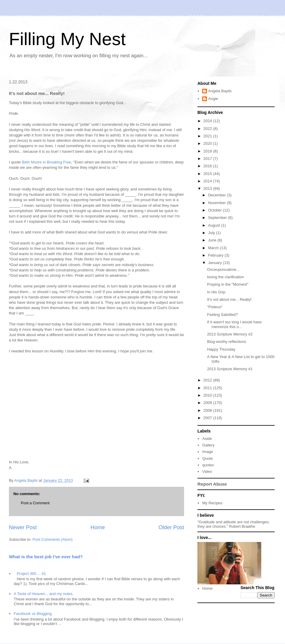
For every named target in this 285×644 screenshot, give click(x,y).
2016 (208, 166)
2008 (208, 410)
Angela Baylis (220, 91)
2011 (208, 388)
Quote (207, 458)
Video (207, 472)
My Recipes (212, 503)
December (218, 195)
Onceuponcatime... (223, 269)
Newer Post (23, 527)
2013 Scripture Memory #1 (230, 369)
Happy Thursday (221, 349)
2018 (208, 151)
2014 (208, 181)
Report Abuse (212, 484)
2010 (208, 395)
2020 (208, 143)
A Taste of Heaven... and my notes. (43, 594)
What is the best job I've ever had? (46, 557)
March (214, 248)
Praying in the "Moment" (228, 284)
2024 (208, 121)
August (215, 225)
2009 (208, 403)
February (216, 255)
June (213, 240)
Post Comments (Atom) (53, 539)
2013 (208, 189)
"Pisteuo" (215, 307)
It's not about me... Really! (229, 299)
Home (98, 527)
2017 (208, 159)
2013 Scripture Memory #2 (230, 334)
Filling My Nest (67, 39)
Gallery (208, 445)
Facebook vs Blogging (33, 614)
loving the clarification (225, 277)
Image (208, 452)
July (212, 233)
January (216, 263)
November (218, 203)
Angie (213, 99)
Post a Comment (35, 503)
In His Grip (216, 292)
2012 (208, 380)
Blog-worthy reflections (227, 342)
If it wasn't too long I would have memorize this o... (234, 324)
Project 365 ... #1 (31, 574)
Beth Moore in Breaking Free (46, 162)
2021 (208, 136)
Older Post (171, 527)
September (218, 218)
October (216, 210)
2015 (208, 174)
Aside (207, 439)
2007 (208, 418)
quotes (208, 465)
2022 (208, 129)
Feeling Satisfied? (222, 315)
